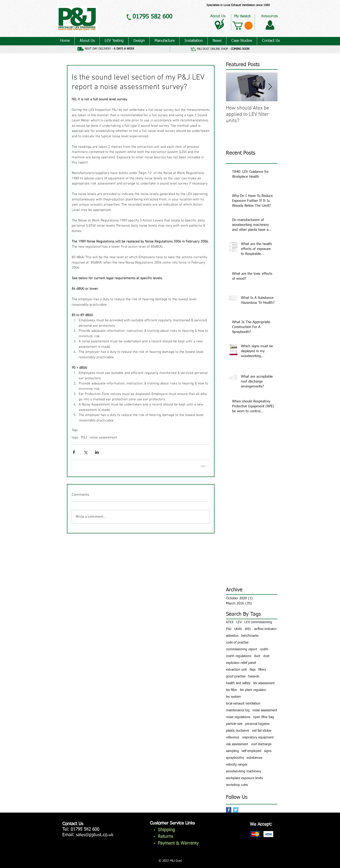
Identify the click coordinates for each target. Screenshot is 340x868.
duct (257, 656)
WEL (248, 629)
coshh (264, 649)
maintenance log (238, 710)
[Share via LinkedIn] (97, 452)
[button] (243, 26)
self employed (251, 751)
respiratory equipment (258, 738)
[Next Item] (270, 87)
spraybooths (235, 758)
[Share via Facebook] (74, 452)
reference (233, 738)
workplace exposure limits (244, 778)
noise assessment (103, 438)
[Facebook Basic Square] (229, 810)
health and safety (238, 683)
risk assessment (237, 744)
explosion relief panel (241, 663)
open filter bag (264, 717)
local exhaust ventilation (243, 704)
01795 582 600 (85, 829)
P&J (84, 438)
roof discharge (261, 744)
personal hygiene (257, 724)
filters (262, 670)
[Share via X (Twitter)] (85, 452)
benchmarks (250, 636)
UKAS (238, 629)
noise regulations (238, 717)
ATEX (230, 622)
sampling (232, 751)
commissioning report (242, 649)
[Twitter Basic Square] (236, 810)
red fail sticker (262, 731)
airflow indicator (265, 629)
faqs (75, 438)
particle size (234, 724)
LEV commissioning (258, 622)
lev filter (232, 690)
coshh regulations (239, 656)
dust (266, 656)
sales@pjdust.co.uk (95, 835)
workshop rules (237, 785)
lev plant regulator (253, 690)
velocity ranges (237, 765)
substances (254, 758)
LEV (239, 622)
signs (268, 751)
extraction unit (236, 670)
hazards (254, 676)
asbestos (232, 636)
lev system (233, 697)
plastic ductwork (238, 731)
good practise (236, 676)
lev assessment (264, 683)
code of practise (237, 643)
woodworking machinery (244, 771)
